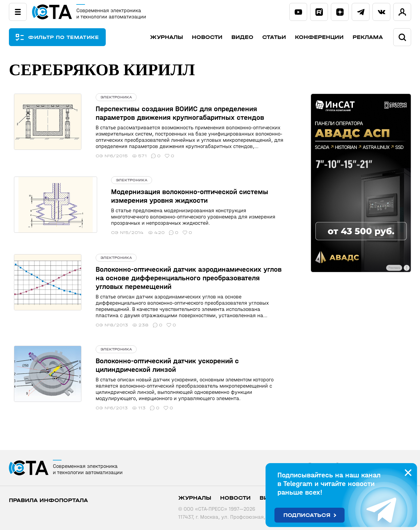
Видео (242, 37)
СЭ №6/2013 (101, 407)
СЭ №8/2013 (101, 324)
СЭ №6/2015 (101, 156)
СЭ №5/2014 (102, 233)
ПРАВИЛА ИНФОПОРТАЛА (48, 500)
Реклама (368, 37)
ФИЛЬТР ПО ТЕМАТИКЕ (68, 37)
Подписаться (307, 515)
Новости (207, 37)
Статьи (274, 37)
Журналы (166, 37)
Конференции (319, 37)
